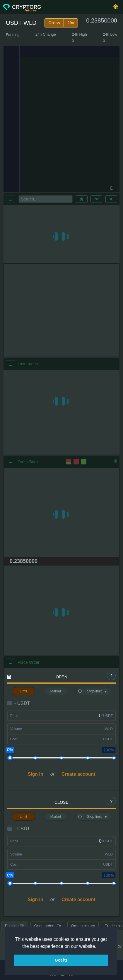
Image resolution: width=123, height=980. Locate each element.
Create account (78, 774)
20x (71, 23)
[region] (61, 412)
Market (56, 691)
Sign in (35, 774)
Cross (54, 23)
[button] (98, 947)
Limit (23, 691)
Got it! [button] (61, 960)
